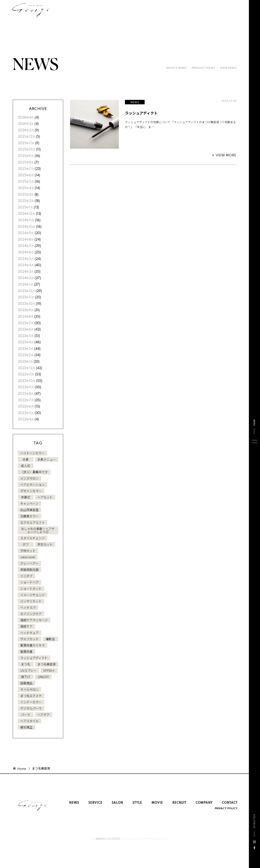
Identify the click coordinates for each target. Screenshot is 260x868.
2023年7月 (26, 323)
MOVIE (157, 803)
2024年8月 (26, 240)
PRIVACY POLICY (226, 809)
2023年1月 (25, 362)
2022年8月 (26, 394)
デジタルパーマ (31, 708)
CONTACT (230, 803)
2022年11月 (26, 375)
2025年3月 (26, 195)
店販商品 (26, 683)
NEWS (74, 803)
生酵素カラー (29, 516)
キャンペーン (29, 503)
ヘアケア (43, 715)
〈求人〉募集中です (34, 472)
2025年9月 (26, 156)
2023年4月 (26, 342)
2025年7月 (26, 169)
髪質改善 (26, 652)
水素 (26, 459)
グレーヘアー (29, 563)
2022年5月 (26, 413)
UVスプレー (28, 670)
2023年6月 (26, 330)
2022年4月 (26, 420)
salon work (28, 557)
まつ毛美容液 (47, 664)
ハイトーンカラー (32, 453)
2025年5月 (26, 182)
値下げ (25, 677)
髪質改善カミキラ (32, 645)
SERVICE (95, 803)
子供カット (28, 551)
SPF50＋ (49, 670)
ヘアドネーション (32, 485)
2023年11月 (26, 298)
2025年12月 (27, 137)
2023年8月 (26, 317)
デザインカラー (31, 491)
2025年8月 (26, 163)
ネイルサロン (29, 689)
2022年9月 (26, 387)
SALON (117, 803)
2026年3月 (26, 124)
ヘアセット (45, 497)
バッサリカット (31, 601)
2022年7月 (26, 400)
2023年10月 (27, 304)
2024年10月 (27, 227)
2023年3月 (26, 349)
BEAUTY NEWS (177, 68)
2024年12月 (27, 214)
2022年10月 (27, 381)
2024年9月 (26, 233)
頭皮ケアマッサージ (34, 620)
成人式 (25, 466)
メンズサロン (29, 478)
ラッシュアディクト (34, 658)
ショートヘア (29, 582)
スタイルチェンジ (32, 538)
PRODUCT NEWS (203, 68)
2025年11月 (26, 143)
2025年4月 (26, 188)
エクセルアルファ (32, 522)
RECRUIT (179, 803)
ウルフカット (29, 639)
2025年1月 (25, 208)
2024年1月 (25, 285)
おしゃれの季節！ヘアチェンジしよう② (38, 530)
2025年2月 (26, 201)
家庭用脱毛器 (29, 570)
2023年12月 (26, 291)
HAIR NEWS (228, 68)
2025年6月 (26, 176)
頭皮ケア (26, 626)
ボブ (26, 544)
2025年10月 (27, 150)
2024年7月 (26, 246)
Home (22, 768)
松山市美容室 (29, 510)
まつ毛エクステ (31, 696)
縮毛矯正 (26, 727)
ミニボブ (26, 576)
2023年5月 (26, 336)
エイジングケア (31, 614)
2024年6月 (26, 253)
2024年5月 (26, 259)
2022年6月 (26, 407)
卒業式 (25, 497)
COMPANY (204, 803)
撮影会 (50, 639)
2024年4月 (26, 265)
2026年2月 (26, 131)
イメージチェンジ (32, 595)
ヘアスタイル (29, 721)
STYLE (137, 803)
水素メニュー (47, 459)
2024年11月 (26, 220)
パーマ (25, 715)
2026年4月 (26, 118)
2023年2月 (26, 355)
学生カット (45, 544)
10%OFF (43, 677)
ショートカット (31, 588)
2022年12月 (27, 368)
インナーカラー (31, 702)
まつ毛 (25, 664)
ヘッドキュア (29, 633)
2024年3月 (26, 272)
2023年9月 (26, 310)
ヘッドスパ (28, 607)
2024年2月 (26, 278)
